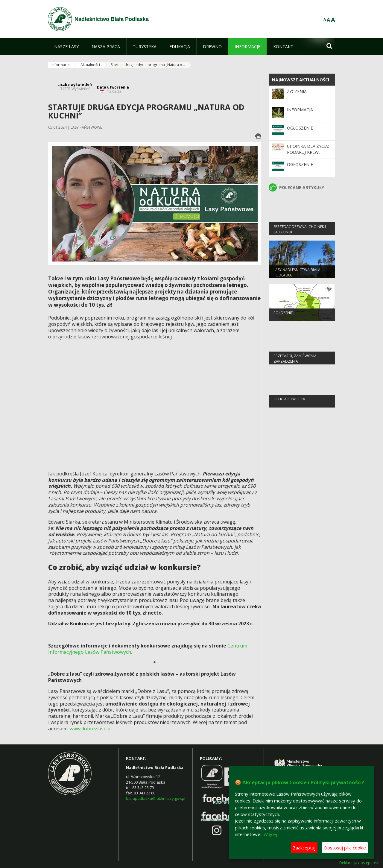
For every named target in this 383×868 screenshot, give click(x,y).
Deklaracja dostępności (359, 863)
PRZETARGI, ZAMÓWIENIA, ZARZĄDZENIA (295, 363)
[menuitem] (66, 47)
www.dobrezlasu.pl (91, 729)
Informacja (300, 110)
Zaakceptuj (304, 848)
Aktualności (90, 65)
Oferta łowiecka (289, 404)
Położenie (283, 318)
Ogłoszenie (300, 128)
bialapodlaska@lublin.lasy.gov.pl (156, 798)
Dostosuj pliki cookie (345, 848)
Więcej (270, 834)
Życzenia (297, 91)
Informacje (61, 65)
